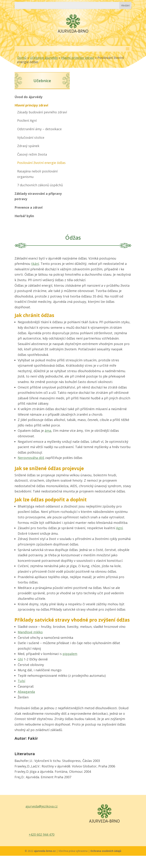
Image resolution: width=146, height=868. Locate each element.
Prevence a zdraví (29, 207)
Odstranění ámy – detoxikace (39, 129)
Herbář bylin (24, 216)
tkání (35, 264)
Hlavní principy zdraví (78, 58)
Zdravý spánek (28, 146)
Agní (119, 528)
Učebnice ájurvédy (44, 58)
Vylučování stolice (31, 137)
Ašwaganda (26, 692)
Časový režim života (32, 154)
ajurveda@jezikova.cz (42, 806)
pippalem (70, 654)
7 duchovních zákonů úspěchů (40, 185)
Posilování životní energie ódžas (41, 163)
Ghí (20, 659)
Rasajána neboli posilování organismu (37, 174)
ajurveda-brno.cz (45, 851)
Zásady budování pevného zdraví (42, 112)
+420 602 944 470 (42, 834)
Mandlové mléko (30, 632)
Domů (22, 58)
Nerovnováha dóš (31, 458)
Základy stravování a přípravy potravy (38, 196)
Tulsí (21, 681)
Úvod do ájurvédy (28, 97)
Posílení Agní (27, 120)
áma (48, 431)
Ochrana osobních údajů (106, 851)
